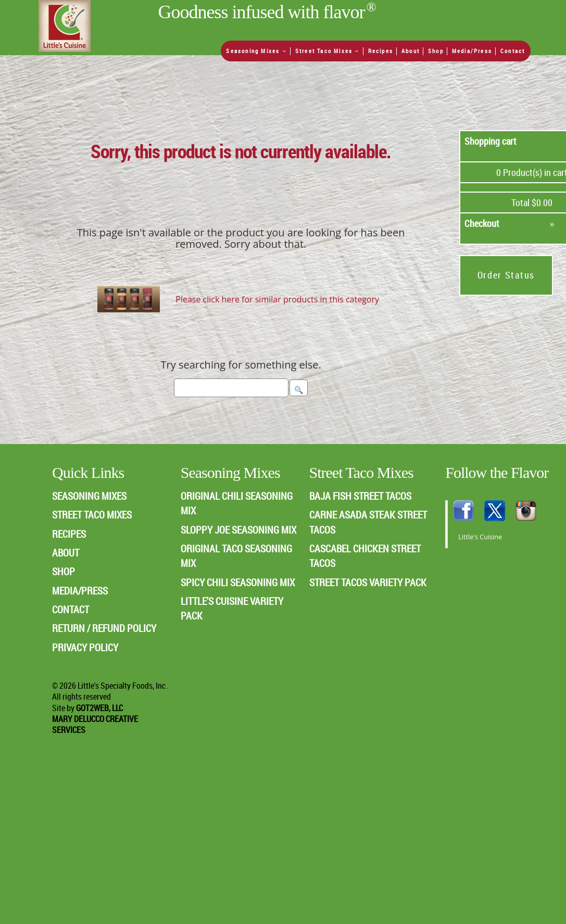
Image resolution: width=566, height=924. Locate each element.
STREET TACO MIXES (92, 515)
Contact (513, 51)
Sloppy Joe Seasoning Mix (238, 530)
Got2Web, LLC (99, 708)
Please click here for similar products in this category (277, 299)
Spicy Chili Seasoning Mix (238, 582)
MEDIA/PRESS (80, 591)
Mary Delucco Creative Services (95, 724)
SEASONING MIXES (89, 496)
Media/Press (472, 51)
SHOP (64, 571)
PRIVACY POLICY (85, 647)
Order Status (506, 275)
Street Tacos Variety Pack (368, 582)
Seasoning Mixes (256, 51)
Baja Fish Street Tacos (360, 496)
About (411, 51)
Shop (436, 51)
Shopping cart (490, 141)
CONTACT (71, 609)
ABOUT (66, 553)
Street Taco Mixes (328, 51)
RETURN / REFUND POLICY (104, 628)
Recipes (381, 51)
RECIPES (69, 534)
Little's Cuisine (480, 537)
